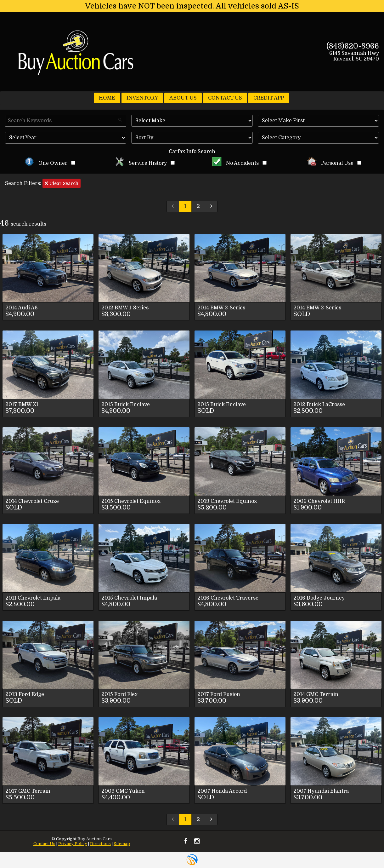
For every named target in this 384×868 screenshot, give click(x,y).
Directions (100, 844)
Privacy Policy (73, 844)
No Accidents (240, 163)
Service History (145, 163)
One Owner (50, 163)
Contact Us (44, 844)
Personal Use (334, 163)
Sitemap (122, 844)
